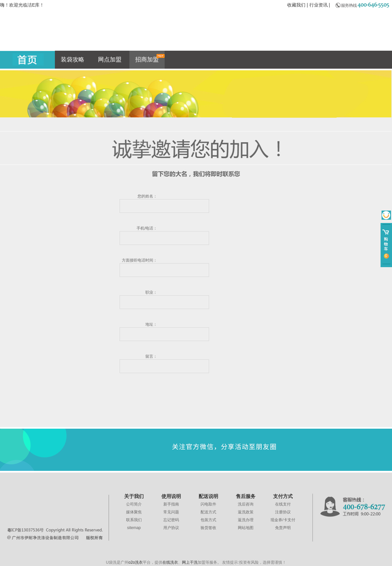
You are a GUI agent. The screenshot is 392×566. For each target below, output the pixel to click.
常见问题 (171, 512)
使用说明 (171, 496)
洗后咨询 (246, 504)
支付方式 (283, 496)
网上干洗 (190, 562)
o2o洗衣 (136, 562)
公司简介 (134, 504)
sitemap (134, 528)
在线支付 (283, 504)
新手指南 (171, 504)
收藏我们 (296, 5)
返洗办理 (246, 520)
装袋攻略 (73, 60)
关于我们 (134, 496)
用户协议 (171, 528)
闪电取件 (208, 504)
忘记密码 (171, 520)
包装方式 (208, 520)
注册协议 (283, 512)
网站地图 (246, 528)
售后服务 (246, 496)
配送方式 (208, 512)
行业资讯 (318, 5)
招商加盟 (150, 58)
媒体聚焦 (134, 512)
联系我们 (134, 520)
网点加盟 (110, 60)
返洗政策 (246, 512)
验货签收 (208, 528)
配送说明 (208, 496)
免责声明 (283, 528)
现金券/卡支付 (283, 520)
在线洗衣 (170, 562)
